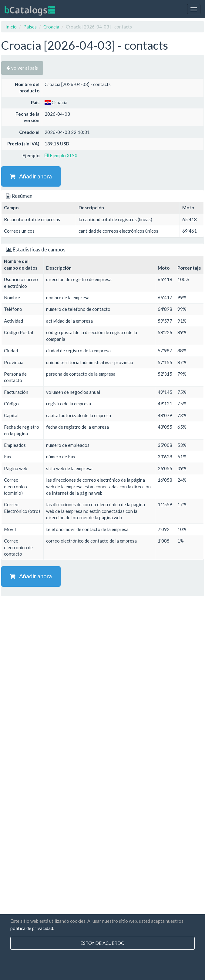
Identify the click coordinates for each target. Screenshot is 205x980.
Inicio (11, 27)
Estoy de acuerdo (102, 943)
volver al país (22, 68)
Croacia (51, 27)
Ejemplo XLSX (61, 155)
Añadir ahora (31, 176)
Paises (30, 27)
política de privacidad (32, 928)
